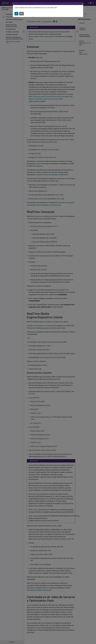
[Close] (82, 4)
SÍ (16, 14)
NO (21, 14)
